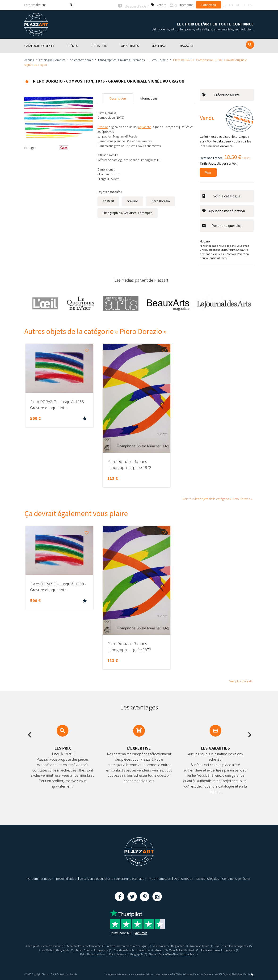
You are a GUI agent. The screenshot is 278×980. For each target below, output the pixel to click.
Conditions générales (236, 878)
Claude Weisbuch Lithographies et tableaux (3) (185, 949)
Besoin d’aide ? (66, 878)
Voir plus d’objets (241, 680)
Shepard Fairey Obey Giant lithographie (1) (200, 954)
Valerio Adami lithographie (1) (197, 945)
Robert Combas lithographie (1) (132, 949)
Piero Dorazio (159, 59)
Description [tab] (118, 98)
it (244, 5)
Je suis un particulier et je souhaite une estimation (113, 878)
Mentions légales (208, 878)
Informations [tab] (149, 98)
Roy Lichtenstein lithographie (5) (47, 949)
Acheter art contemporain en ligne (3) (151, 945)
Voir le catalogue (221, 195)
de (238, 5)
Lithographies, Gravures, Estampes (121, 59)
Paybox (226, 974)
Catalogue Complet (52, 59)
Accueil (29, 59)
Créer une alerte (221, 94)
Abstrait (108, 200)
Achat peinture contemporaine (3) (56, 945)
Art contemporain (82, 59)
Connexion (209, 5)
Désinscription (183, 878)
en (231, 5)
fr (224, 5)
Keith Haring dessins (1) (110, 954)
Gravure (132, 200)
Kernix (249, 974)
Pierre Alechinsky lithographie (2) (71, 954)
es (250, 5)
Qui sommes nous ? (40, 878)
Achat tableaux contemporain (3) (102, 945)
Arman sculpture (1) (231, 945)
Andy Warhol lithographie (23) (89, 949)
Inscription (186, 5)
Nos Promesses (160, 878)
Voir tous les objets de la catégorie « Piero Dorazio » (218, 498)
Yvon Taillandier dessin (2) (235, 949)
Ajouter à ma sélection (223, 210)
